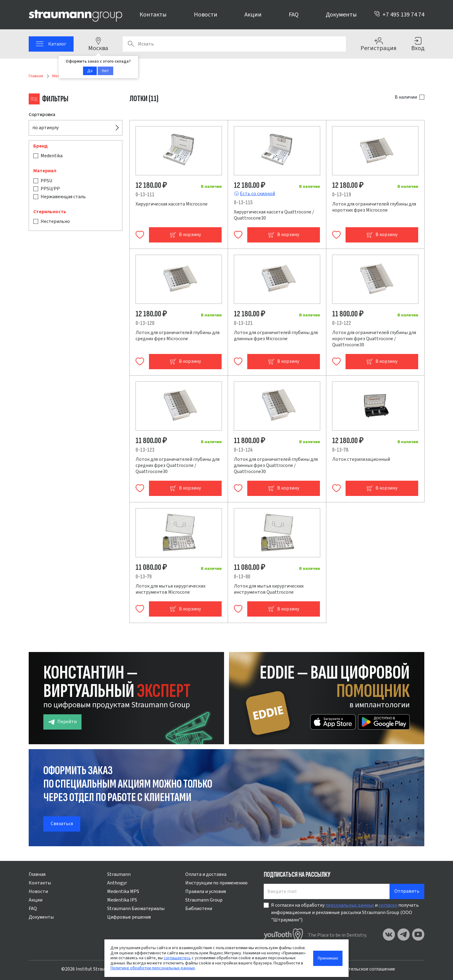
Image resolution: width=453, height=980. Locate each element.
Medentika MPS (123, 891)
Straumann (119, 874)
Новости (206, 15)
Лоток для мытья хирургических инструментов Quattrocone (269, 589)
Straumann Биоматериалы (136, 909)
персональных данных (350, 905)
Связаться (62, 824)
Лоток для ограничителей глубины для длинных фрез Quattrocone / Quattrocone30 (276, 465)
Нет (105, 71)
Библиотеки (199, 909)
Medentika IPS (122, 900)
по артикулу (45, 128)
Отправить (407, 891)
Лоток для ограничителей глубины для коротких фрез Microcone (374, 207)
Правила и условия (206, 891)
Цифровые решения (129, 917)
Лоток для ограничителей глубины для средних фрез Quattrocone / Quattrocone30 (178, 465)
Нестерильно (55, 221)
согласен (388, 905)
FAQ (294, 15)
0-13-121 (243, 323)
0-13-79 (144, 577)
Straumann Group (204, 900)
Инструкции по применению (216, 883)
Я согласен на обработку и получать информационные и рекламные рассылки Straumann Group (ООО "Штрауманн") (345, 913)
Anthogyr (117, 883)
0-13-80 (242, 577)
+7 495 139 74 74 (399, 15)
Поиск (131, 44)
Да (90, 71)
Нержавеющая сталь (63, 197)
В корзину (185, 235)
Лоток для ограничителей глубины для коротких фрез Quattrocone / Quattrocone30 (374, 339)
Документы (341, 15)
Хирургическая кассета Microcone (172, 204)
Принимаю (328, 958)
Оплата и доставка (206, 874)
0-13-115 (243, 203)
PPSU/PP (50, 189)
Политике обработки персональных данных (153, 968)
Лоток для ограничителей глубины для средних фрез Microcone (178, 336)
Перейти (62, 722)
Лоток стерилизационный (361, 459)
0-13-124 (243, 450)
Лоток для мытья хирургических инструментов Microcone (170, 589)
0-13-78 (340, 450)
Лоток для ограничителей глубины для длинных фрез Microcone (276, 336)
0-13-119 (342, 195)
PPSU (46, 181)
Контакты (153, 15)
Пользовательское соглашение (361, 969)
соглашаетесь (177, 958)
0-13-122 (342, 323)
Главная (37, 874)
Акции (253, 15)
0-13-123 (145, 450)
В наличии (406, 97)
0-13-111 (145, 195)
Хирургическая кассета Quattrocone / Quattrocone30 (274, 215)
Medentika (52, 156)
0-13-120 (145, 323)
